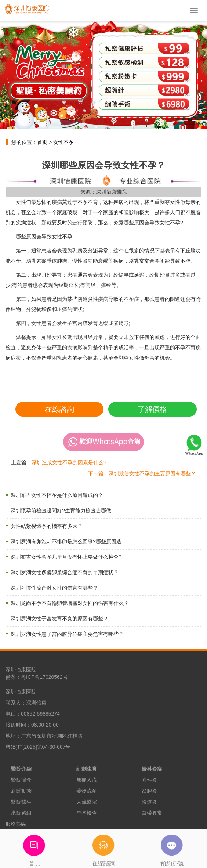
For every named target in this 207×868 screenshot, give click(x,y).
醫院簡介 (21, 780)
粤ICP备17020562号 (44, 677)
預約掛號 (172, 848)
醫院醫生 (21, 802)
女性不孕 (63, 142)
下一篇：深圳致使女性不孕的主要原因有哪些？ (142, 473)
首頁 (34, 848)
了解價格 (152, 409)
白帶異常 (152, 813)
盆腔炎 (149, 791)
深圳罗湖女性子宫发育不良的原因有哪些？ (59, 619)
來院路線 (21, 813)
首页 (42, 142)
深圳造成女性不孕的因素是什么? (69, 462)
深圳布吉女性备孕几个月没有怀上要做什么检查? (66, 557)
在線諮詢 (59, 409)
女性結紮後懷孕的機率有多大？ (47, 526)
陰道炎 (149, 802)
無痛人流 (87, 780)
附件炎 (149, 780)
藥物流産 (87, 791)
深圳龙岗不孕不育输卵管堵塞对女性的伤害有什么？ (70, 603)
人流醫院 (87, 802)
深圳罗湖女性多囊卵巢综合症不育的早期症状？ (65, 572)
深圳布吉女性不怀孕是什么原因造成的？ (57, 495)
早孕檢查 (87, 813)
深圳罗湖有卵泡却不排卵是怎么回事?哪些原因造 (66, 541)
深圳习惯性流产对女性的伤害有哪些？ (54, 588)
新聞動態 (21, 791)
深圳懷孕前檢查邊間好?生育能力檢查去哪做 (61, 511)
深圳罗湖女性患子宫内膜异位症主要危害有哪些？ (67, 634)
